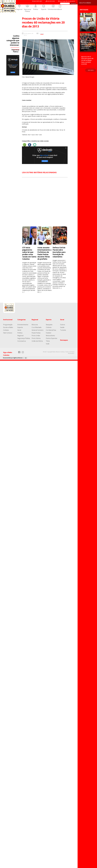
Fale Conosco (8, 333)
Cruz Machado (37, 327)
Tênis (48, 341)
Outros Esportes (52, 338)
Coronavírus (22, 341)
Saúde (62, 327)
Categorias (22, 320)
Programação (8, 325)
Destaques (64, 340)
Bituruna (35, 325)
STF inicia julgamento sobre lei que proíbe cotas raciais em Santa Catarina (29, 253)
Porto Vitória (36, 338)
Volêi (48, 344)
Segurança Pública (27, 10)
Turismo (63, 330)
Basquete (49, 325)
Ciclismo (49, 327)
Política (36, 9)
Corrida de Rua (51, 330)
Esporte (44, 9)
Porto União (36, 336)
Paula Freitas (36, 333)
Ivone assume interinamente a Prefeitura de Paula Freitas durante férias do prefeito (44, 253)
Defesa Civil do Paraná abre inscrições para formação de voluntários (59, 252)
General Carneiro (38, 330)
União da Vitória (37, 341)
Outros (63, 325)
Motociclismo (50, 336)
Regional (19, 9)
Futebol (48, 333)
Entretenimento (53, 9)
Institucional (8, 320)
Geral (60, 9)
